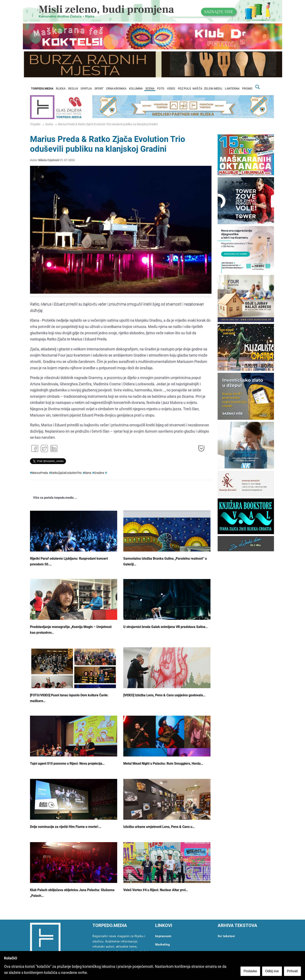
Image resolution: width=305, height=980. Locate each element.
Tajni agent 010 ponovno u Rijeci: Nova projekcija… (67, 764)
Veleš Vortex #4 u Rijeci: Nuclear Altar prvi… (156, 890)
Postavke (250, 971)
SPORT (99, 89)
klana (88, 473)
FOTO (161, 89)
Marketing (163, 945)
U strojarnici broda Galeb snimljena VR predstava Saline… (166, 627)
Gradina (99, 473)
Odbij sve (272, 971)
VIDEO (171, 89)
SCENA (150, 89)
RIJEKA (61, 89)
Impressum (163, 936)
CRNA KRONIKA (116, 89)
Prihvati (292, 971)
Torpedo (35, 124)
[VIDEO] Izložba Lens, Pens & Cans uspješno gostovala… (164, 695)
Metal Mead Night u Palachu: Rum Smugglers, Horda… (163, 764)
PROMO (247, 89)
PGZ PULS (184, 89)
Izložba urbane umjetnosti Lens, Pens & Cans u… (159, 827)
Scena (49, 124)
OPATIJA (86, 89)
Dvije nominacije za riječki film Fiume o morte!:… (66, 827)
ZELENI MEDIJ (213, 89)
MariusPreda (40, 473)
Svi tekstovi (226, 936)
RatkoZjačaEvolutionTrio (66, 473)
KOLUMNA (136, 89)
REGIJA (73, 89)
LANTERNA (232, 89)
